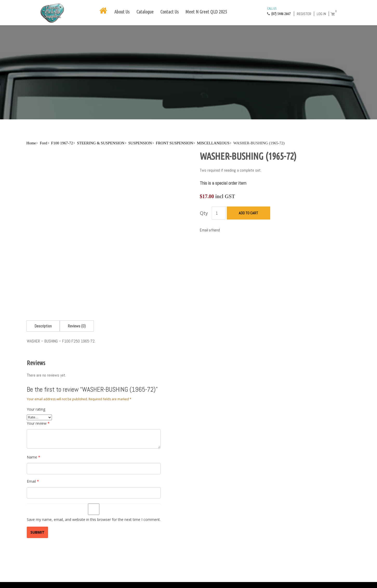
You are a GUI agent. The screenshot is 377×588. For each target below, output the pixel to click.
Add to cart (248, 213)
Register (304, 14)
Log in (321, 14)
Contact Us (170, 12)
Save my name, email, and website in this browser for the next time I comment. (94, 519)
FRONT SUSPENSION (175, 143)
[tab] (43, 326)
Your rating (36, 409)
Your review (38, 423)
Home (31, 143)
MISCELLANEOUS (213, 143)
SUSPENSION (140, 143)
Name (34, 457)
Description (43, 326)
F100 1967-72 (62, 143)
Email (33, 481)
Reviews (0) (77, 326)
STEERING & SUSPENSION (101, 143)
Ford (43, 143)
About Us (122, 12)
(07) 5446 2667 (279, 11)
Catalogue (145, 12)
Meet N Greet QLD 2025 (206, 12)
